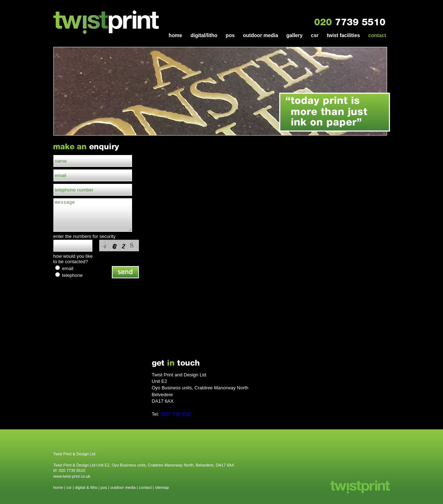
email (64, 268)
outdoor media (260, 36)
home (176, 36)
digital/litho (204, 36)
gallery (295, 36)
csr (315, 36)
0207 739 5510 (176, 414)
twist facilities (343, 36)
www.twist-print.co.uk (72, 476)
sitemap (162, 487)
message (93, 215)
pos (230, 36)
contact (377, 36)
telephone (69, 275)
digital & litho (86, 487)
